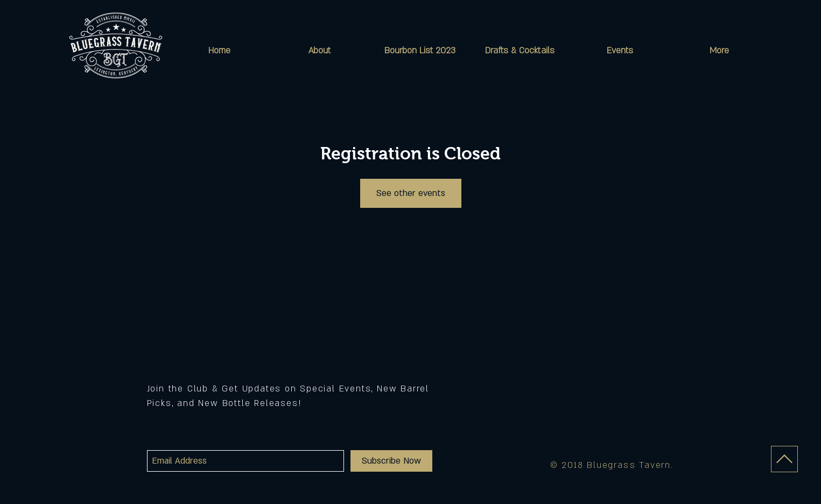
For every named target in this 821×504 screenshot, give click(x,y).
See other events (411, 193)
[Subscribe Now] (391, 461)
